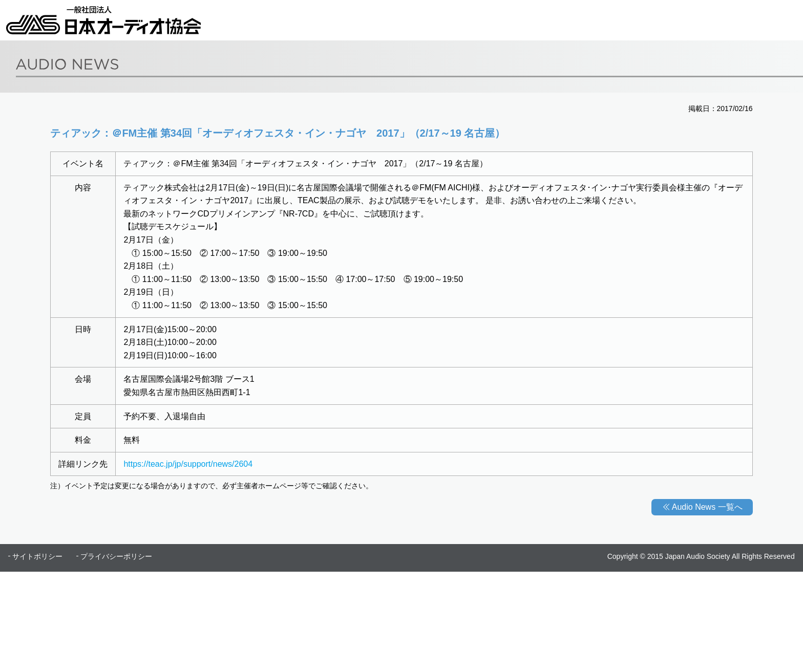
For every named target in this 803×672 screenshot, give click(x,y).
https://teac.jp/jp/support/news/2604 (188, 464)
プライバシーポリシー (116, 556)
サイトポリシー (37, 556)
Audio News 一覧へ (707, 507)
